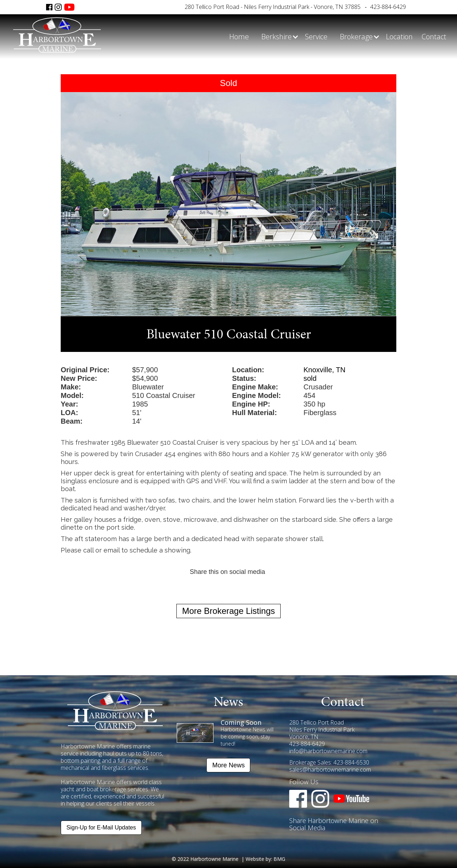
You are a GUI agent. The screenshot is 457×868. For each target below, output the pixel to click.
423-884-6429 (388, 7)
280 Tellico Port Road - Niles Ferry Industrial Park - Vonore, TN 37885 (273, 7)
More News (228, 765)
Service (316, 37)
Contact (434, 37)
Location (399, 37)
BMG (279, 859)
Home (239, 37)
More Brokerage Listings (228, 611)
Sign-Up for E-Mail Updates (101, 827)
